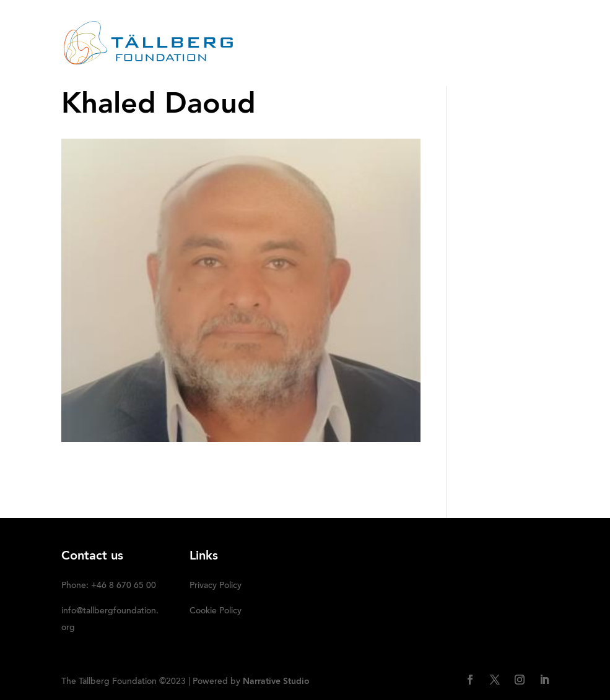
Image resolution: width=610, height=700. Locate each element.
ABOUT (279, 28)
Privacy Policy (216, 586)
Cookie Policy (216, 611)
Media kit (242, 59)
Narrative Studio (276, 681)
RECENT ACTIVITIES (356, 28)
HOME (232, 28)
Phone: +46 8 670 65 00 (109, 586)
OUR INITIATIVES (455, 28)
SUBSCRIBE (364, 59)
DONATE (302, 59)
